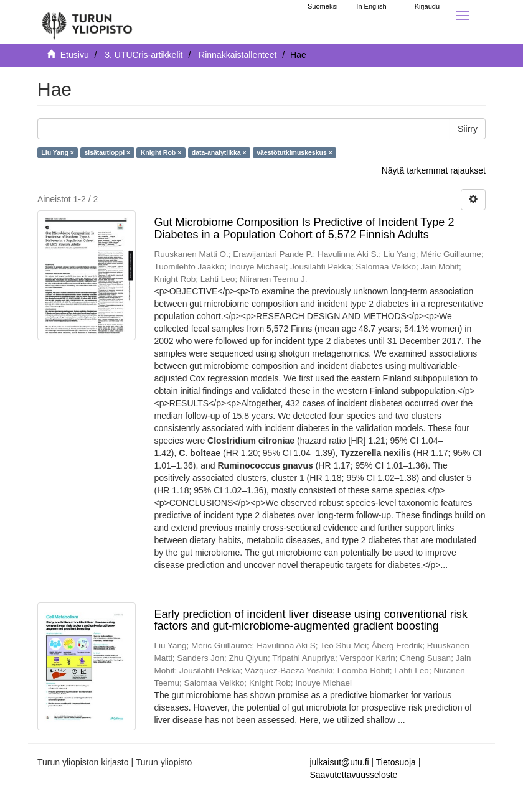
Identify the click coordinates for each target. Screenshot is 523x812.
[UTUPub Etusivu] (87, 22)
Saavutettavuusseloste (354, 775)
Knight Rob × (161, 152)
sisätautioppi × (107, 152)
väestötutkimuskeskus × (294, 152)
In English (371, 6)
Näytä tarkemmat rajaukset (434, 170)
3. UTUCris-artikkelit (144, 55)
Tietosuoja (396, 762)
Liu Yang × (58, 152)
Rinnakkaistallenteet (238, 55)
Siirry (468, 129)
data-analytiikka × (219, 152)
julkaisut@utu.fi (340, 762)
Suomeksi (323, 6)
